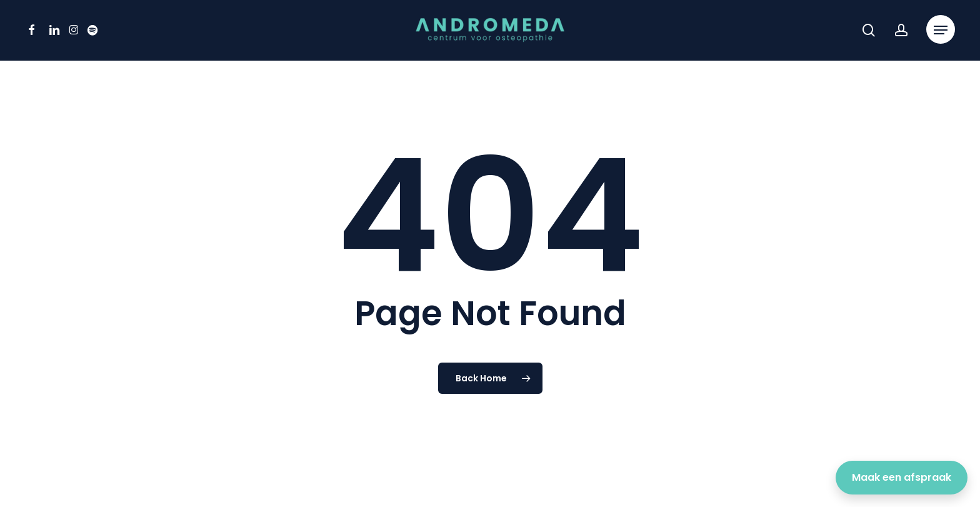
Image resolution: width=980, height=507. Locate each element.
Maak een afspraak (902, 477)
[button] (941, 30)
